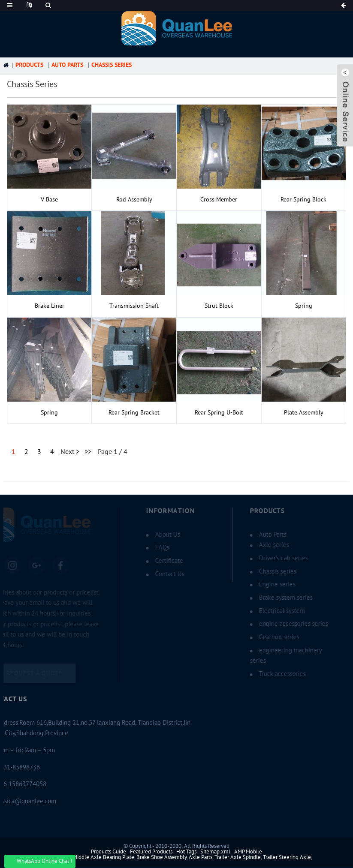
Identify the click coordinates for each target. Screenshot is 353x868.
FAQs (156, 547)
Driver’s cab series (277, 558)
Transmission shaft (134, 306)
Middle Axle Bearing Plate (104, 857)
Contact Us (163, 574)
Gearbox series (273, 637)
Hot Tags (186, 852)
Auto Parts (67, 65)
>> (88, 452)
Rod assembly (134, 200)
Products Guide (109, 852)
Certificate (163, 561)
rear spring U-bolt (219, 413)
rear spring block (303, 200)
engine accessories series (287, 624)
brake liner (50, 306)
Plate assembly (304, 413)
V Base (49, 200)
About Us (161, 535)
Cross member (219, 200)
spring (304, 306)
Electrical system (276, 611)
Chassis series (112, 65)
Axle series (268, 545)
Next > (70, 452)
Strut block (219, 306)
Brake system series (279, 598)
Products (29, 65)
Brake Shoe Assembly (161, 857)
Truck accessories (276, 674)
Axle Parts (201, 857)
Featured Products (151, 852)
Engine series (271, 584)
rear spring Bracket (134, 413)
